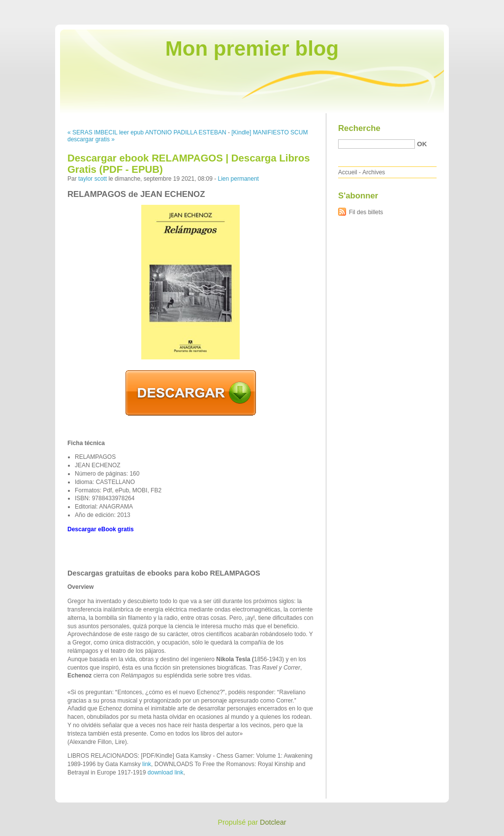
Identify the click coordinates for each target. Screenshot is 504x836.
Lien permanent (238, 179)
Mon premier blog (252, 48)
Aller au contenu (383, 7)
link (147, 764)
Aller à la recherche (475, 7)
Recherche (359, 128)
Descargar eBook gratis (101, 529)
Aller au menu (427, 7)
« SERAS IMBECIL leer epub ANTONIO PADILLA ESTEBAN (147, 132)
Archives (374, 172)
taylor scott (93, 179)
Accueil (348, 172)
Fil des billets (366, 212)
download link (166, 772)
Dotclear (273, 822)
